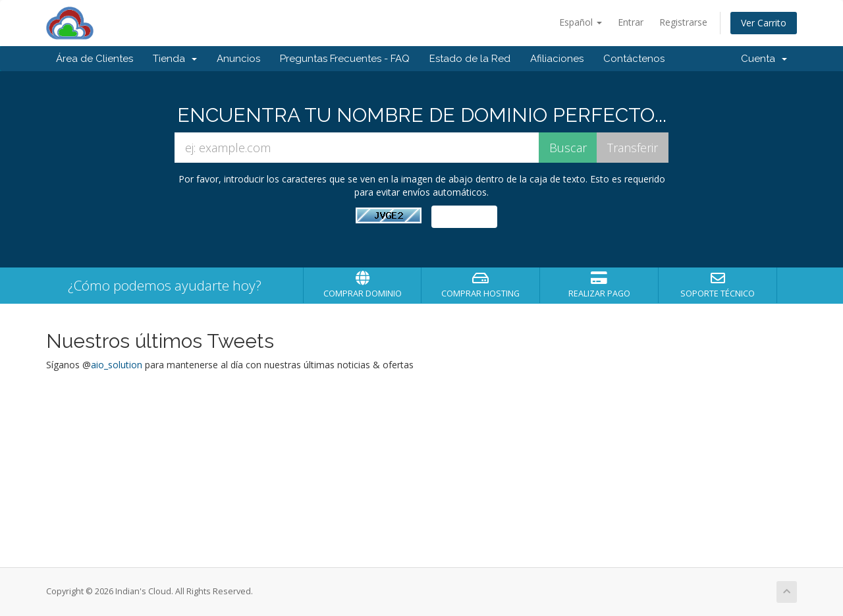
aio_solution (117, 365)
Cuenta (764, 59)
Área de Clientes (95, 59)
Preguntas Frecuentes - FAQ (345, 59)
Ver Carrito (764, 23)
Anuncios (238, 59)
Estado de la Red (470, 59)
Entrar (631, 22)
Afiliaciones (557, 59)
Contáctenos (634, 59)
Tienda (175, 59)
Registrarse (683, 22)
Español (581, 22)
